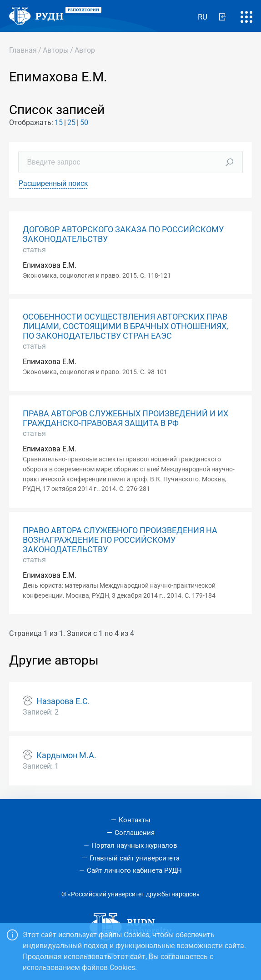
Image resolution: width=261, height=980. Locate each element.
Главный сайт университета (135, 858)
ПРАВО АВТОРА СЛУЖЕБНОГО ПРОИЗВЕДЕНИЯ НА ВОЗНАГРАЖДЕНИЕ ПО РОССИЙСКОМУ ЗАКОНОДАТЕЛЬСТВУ (120, 540)
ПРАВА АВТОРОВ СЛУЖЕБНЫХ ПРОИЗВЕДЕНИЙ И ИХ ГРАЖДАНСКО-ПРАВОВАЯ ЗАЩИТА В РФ (125, 418)
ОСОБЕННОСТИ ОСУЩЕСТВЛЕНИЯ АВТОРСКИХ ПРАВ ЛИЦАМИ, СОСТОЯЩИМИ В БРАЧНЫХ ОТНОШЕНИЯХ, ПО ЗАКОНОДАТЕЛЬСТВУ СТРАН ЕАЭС (125, 326)
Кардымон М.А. (66, 755)
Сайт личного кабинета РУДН (134, 870)
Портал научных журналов (134, 845)
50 (84, 122)
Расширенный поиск (53, 183)
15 (59, 122)
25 (71, 122)
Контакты (135, 820)
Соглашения (135, 833)
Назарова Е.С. (63, 701)
